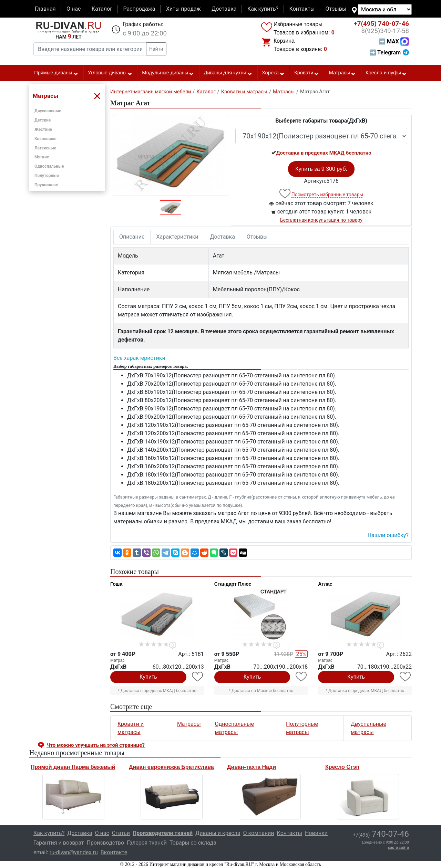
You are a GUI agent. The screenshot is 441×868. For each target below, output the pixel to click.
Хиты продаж (183, 9)
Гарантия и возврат (59, 843)
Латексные (45, 148)
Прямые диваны (56, 73)
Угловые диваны (110, 73)
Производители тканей (163, 833)
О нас (74, 9)
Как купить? (263, 9)
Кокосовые (45, 139)
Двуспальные (48, 111)
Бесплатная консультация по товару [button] (321, 220)
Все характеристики (139, 358)
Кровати (307, 73)
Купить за (321, 169)
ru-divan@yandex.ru (74, 852)
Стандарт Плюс (233, 584)
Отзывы (336, 9)
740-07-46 (381, 24)
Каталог (102, 9)
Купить (148, 677)
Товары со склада (193, 843)
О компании (258, 833)
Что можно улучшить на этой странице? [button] (96, 745)
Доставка (224, 9)
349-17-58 (385, 31)
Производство (106, 843)
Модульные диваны (168, 73)
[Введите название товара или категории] (90, 49)
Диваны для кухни (228, 73)
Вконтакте (114, 852)
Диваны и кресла (218, 833)
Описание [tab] (132, 237)
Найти (156, 49)
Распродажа (139, 9)
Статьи (121, 833)
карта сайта (398, 848)
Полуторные (47, 176)
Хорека (273, 73)
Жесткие (43, 129)
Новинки (316, 833)
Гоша (116, 584)
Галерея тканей (147, 843)
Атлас (325, 584)
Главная (45, 9)
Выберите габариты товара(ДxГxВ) (321, 121)
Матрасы (342, 73)
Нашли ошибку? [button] (388, 535)
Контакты (302, 9)
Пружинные (46, 185)
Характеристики (177, 237)
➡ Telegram (389, 53)
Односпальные (49, 166)
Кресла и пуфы (386, 73)
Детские (43, 120)
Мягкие (42, 157)
